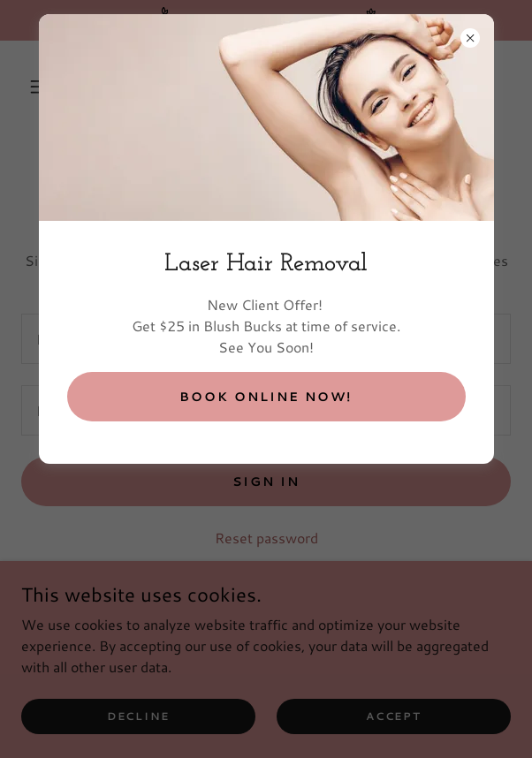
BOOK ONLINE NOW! (266, 397)
